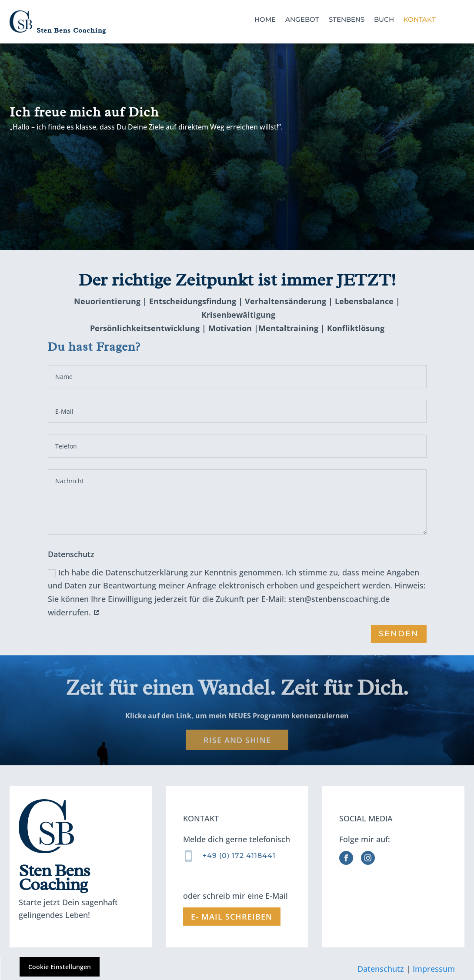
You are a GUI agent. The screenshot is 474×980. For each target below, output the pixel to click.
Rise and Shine (237, 745)
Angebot (302, 19)
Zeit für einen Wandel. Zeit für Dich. (237, 693)
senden (399, 634)
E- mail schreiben (232, 916)
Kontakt (420, 19)
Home (265, 19)
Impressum (434, 968)
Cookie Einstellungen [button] (60, 967)
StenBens (347, 19)
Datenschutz (381, 968)
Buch (384, 19)
